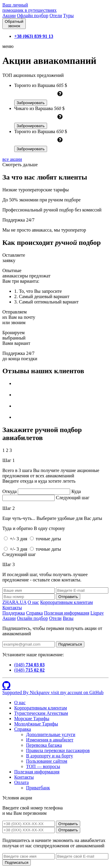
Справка (34, 613)
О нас (33, 602)
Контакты (12, 608)
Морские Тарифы (32, 719)
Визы (68, 618)
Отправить (68, 824)
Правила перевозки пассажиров (58, 750)
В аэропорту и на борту (50, 756)
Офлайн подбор (33, 16)
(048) (29, 665)
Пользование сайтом (47, 761)
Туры (68, 16)
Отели (56, 16)
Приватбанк (38, 788)
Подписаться (70, 644)
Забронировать (31, 103)
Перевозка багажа (44, 745)
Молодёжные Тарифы (36, 724)
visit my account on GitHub (77, 692)
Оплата (21, 782)
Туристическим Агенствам (41, 713)
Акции (9, 16)
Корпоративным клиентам (67, 602)
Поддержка (14, 613)
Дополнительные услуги (51, 734)
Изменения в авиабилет (50, 740)
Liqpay (97, 613)
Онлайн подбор (32, 618)
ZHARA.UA (14, 602)
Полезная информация (67, 613)
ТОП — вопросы (43, 766)
